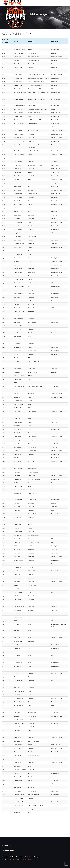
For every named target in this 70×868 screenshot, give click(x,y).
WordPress (27, 859)
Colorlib (11, 859)
